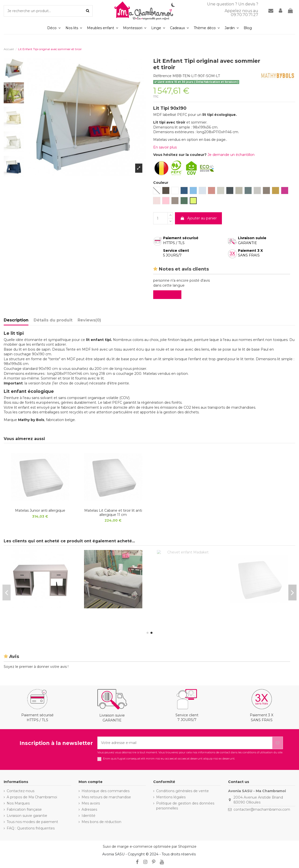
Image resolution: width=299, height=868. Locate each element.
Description (16, 320)
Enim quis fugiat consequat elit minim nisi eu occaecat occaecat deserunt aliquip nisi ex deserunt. (169, 759)
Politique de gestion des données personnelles (185, 806)
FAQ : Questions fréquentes (31, 828)
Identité (88, 816)
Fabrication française (24, 809)
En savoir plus (165, 147)
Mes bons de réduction (101, 822)
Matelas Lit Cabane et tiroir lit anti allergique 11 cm (113, 513)
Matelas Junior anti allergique (40, 510)
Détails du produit (53, 320)
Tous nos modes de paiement (32, 822)
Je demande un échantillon (231, 155)
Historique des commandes (106, 791)
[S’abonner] (278, 743)
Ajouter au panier (198, 218)
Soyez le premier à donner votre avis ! (36, 667)
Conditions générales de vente (182, 791)
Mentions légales (171, 797)
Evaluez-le (168, 295)
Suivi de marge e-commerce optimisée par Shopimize (150, 847)
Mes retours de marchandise (106, 797)
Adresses (89, 809)
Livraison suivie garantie (27, 816)
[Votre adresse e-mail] (185, 743)
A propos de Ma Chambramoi (32, 797)
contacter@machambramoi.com (262, 809)
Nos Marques (18, 803)
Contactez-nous (21, 791)
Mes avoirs (91, 803)
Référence (162, 76)
